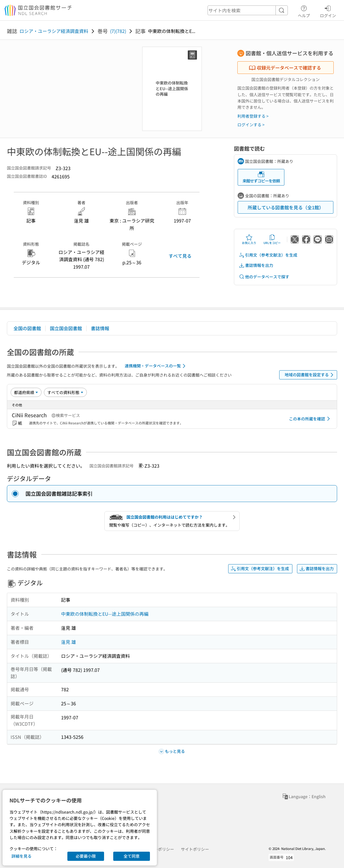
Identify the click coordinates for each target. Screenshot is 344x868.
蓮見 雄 (69, 642)
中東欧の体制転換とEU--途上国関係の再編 (105, 614)
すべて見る (180, 256)
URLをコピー (272, 239)
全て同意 (132, 856)
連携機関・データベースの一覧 (156, 366)
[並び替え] (26, 392)
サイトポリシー (195, 849)
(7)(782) (118, 31)
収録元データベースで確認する (285, 68)
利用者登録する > (253, 116)
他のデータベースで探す (264, 277)
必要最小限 (86, 856)
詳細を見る (21, 856)
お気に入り (249, 239)
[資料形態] (65, 392)
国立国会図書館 (66, 328)
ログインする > (251, 125)
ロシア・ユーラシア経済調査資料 (54, 31)
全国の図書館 (27, 328)
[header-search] (248, 10)
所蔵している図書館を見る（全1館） (286, 207)
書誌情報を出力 (256, 265)
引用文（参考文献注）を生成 (268, 255)
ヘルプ (304, 11)
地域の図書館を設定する (310, 375)
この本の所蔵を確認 (310, 419)
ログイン (328, 11)
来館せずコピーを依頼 (261, 177)
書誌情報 (100, 328)
